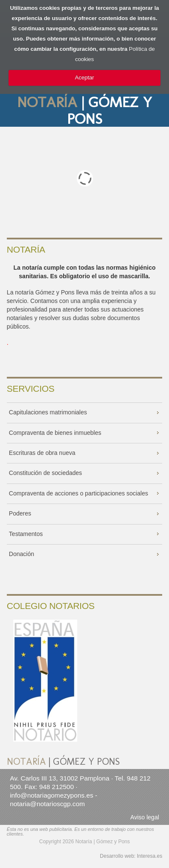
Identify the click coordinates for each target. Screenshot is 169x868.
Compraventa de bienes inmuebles (55, 433)
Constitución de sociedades (45, 473)
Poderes (20, 513)
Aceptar (85, 77)
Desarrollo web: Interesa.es (131, 856)
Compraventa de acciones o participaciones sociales (79, 493)
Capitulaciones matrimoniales (48, 412)
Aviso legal (144, 817)
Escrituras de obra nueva (42, 453)
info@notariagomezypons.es (51, 795)
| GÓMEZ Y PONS (84, 110)
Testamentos (26, 534)
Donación (22, 554)
